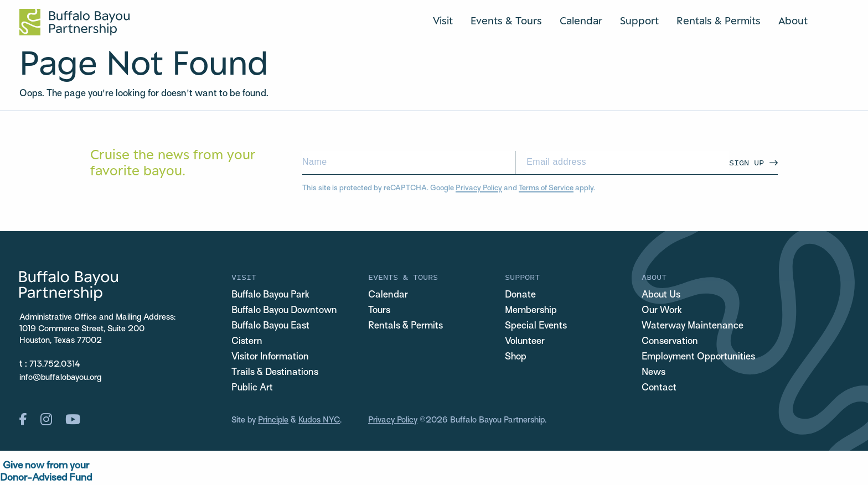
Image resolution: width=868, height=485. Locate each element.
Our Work (662, 311)
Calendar (581, 20)
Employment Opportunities (698, 357)
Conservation (670, 342)
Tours (379, 311)
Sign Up (746, 162)
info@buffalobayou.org (60, 378)
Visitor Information (270, 357)
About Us (661, 295)
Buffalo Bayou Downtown (284, 311)
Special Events (536, 326)
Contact (659, 388)
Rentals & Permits (719, 20)
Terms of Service (546, 188)
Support (639, 20)
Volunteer (525, 342)
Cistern (247, 342)
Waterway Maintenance (693, 326)
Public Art (252, 388)
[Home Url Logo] (74, 22)
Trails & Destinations (275, 373)
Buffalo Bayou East (270, 326)
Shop (516, 357)
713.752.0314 (55, 364)
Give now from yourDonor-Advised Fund (46, 472)
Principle (273, 420)
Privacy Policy (479, 188)
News (653, 373)
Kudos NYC (319, 420)
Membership (531, 311)
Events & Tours (506, 20)
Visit (443, 20)
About (793, 20)
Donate (520, 295)
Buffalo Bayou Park (270, 295)
